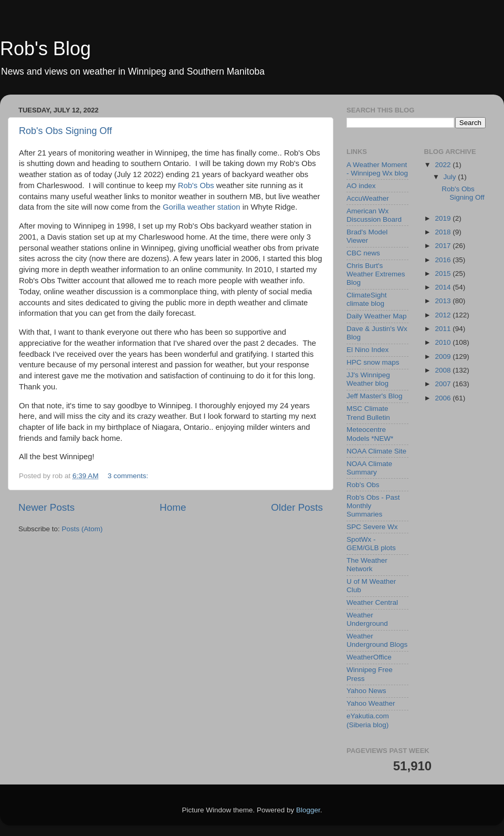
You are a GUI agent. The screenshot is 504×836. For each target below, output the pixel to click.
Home (173, 507)
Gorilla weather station (202, 207)
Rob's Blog (45, 49)
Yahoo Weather (371, 703)
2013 (444, 301)
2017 (444, 246)
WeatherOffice (369, 657)
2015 (444, 273)
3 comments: (129, 476)
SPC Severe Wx (372, 527)
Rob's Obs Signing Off (65, 131)
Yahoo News (366, 691)
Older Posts (297, 507)
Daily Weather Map (377, 316)
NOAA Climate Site (376, 451)
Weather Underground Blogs (377, 640)
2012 (444, 315)
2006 (444, 398)
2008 (444, 370)
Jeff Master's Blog (375, 396)
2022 (444, 165)
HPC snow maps (373, 362)
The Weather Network (367, 565)
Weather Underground (367, 619)
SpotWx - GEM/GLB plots (371, 544)
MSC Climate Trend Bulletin (368, 413)
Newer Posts (46, 507)
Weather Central (372, 602)
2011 (444, 329)
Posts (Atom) (82, 529)
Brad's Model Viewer (367, 236)
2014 (444, 287)
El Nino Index (367, 350)
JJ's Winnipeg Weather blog (368, 379)
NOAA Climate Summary (369, 468)
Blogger (308, 810)
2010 (444, 342)
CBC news (363, 253)
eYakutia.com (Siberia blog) (368, 720)
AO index (361, 186)
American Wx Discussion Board (374, 215)
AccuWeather (368, 198)
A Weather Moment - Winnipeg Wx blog (377, 169)
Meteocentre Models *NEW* (370, 434)
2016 (444, 260)
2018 (444, 232)
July (451, 177)
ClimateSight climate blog (367, 299)
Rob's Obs (196, 185)
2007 (444, 384)
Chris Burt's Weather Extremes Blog (376, 274)
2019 (444, 218)
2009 (444, 357)
